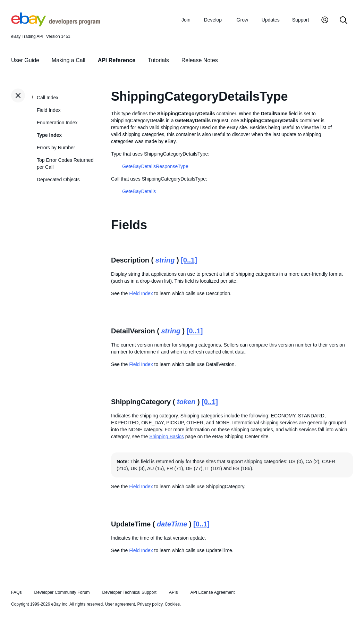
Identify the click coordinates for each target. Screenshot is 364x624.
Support (301, 20)
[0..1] (189, 260)
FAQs (16, 592)
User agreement (120, 604)
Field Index (49, 110)
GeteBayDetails (139, 191)
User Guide (25, 60)
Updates (271, 20)
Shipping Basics (167, 436)
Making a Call (69, 60)
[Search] (344, 21)
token (186, 402)
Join (186, 20)
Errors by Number (56, 148)
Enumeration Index (57, 123)
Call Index (48, 98)
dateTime (172, 524)
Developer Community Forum (62, 592)
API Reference (117, 60)
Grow (242, 20)
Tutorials (158, 60)
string (165, 260)
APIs (173, 592)
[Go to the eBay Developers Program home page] (56, 25)
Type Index (49, 135)
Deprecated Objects (58, 180)
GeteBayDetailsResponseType (155, 166)
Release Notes (200, 60)
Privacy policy (150, 604)
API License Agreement (212, 592)
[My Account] (325, 21)
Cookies (172, 604)
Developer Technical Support (129, 592)
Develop (213, 20)
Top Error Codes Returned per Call (65, 164)
